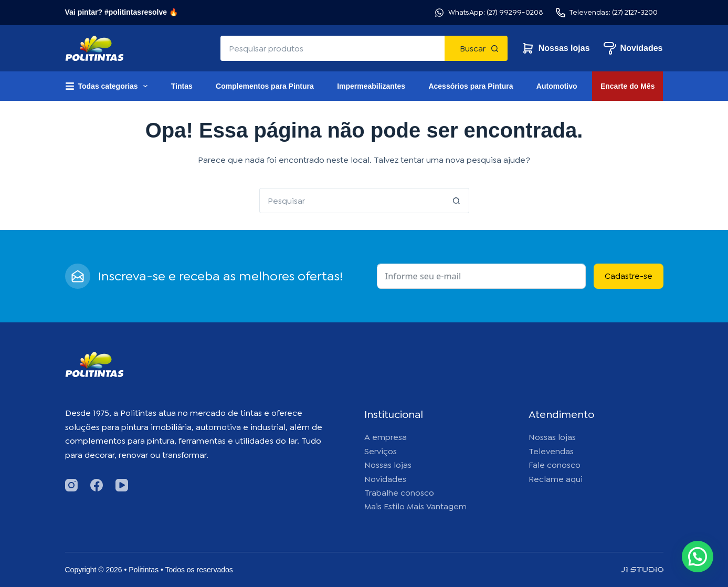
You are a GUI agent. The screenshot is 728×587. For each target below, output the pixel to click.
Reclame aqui (556, 479)
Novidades (633, 48)
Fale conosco (555, 465)
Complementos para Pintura (265, 86)
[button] (698, 557)
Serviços (381, 451)
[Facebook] (97, 485)
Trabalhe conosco (399, 493)
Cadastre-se (629, 276)
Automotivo (557, 86)
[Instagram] (71, 485)
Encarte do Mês (627, 86)
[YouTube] (122, 485)
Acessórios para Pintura (471, 86)
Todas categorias (109, 86)
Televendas (551, 451)
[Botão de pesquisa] (476, 48)
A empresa (386, 437)
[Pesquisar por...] (333, 48)
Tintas (182, 86)
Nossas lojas (556, 48)
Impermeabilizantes (371, 86)
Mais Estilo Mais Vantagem (415, 506)
